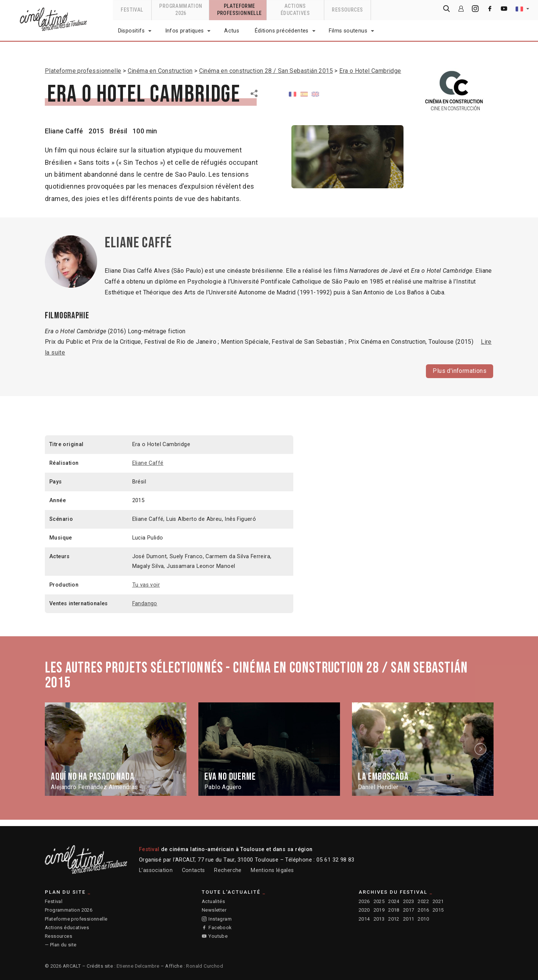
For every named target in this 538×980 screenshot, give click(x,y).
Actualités (213, 901)
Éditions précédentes (282, 31)
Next (482, 749)
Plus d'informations (460, 370)
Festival (54, 901)
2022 (423, 901)
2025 (379, 901)
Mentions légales (272, 870)
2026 (364, 901)
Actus (232, 31)
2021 (438, 901)
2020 (364, 910)
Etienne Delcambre (138, 966)
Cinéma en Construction (160, 71)
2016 (423, 910)
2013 (379, 919)
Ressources (58, 936)
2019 (379, 910)
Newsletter (214, 910)
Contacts (194, 870)
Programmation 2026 (69, 910)
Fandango (145, 603)
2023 (409, 901)
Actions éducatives (67, 928)
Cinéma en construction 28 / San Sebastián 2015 (266, 71)
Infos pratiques (185, 31)
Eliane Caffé (64, 131)
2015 (438, 910)
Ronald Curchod (205, 966)
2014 (364, 919)
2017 (409, 910)
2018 (394, 910)
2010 (423, 919)
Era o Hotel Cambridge (370, 71)
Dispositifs (131, 31)
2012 (394, 919)
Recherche (228, 870)
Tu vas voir (146, 585)
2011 (409, 919)
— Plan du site (61, 945)
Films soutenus (348, 31)
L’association (156, 870)
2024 (394, 901)
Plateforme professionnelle (83, 71)
